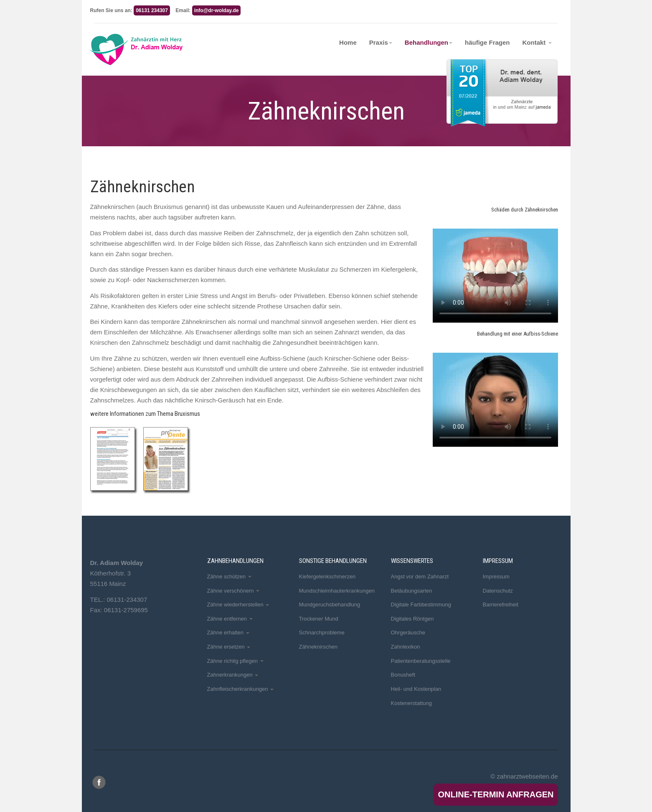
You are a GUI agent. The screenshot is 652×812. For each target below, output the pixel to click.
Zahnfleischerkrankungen (241, 689)
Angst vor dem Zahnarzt (420, 577)
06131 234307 (152, 10)
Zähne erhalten (228, 633)
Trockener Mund (319, 619)
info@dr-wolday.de (217, 10)
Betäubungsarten (412, 591)
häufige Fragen (487, 42)
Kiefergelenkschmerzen (327, 577)
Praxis (381, 42)
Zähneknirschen (318, 647)
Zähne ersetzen (229, 647)
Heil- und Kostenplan (416, 689)
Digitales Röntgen (412, 619)
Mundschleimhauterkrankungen (337, 591)
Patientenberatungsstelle (421, 661)
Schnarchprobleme (322, 633)
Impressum (496, 577)
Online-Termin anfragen (496, 794)
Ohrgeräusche (408, 633)
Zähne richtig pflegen (235, 661)
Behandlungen (429, 42)
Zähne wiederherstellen (238, 605)
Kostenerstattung (411, 703)
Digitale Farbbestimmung (421, 605)
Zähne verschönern (233, 591)
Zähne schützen (229, 577)
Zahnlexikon (406, 647)
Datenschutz (498, 591)
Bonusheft (403, 675)
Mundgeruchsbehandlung (330, 605)
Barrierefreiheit (501, 605)
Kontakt (537, 42)
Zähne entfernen (230, 619)
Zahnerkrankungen (233, 675)
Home (348, 42)
